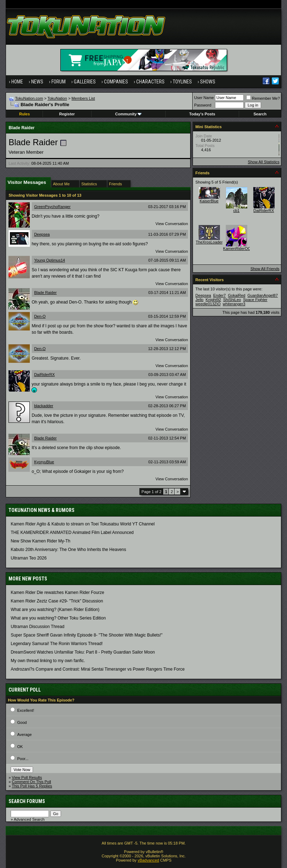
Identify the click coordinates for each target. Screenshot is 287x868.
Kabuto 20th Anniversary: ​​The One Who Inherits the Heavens (68, 550)
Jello (200, 300)
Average (25, 735)
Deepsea (42, 234)
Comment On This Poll (31, 782)
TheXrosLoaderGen (213, 242)
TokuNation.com (29, 98)
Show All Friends (265, 269)
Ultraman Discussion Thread (37, 627)
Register (67, 114)
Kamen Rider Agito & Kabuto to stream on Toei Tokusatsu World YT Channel (83, 524)
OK (20, 747)
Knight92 (213, 300)
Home (17, 82)
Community (129, 114)
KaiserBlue (209, 201)
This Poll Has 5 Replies (32, 786)
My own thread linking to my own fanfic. (48, 661)
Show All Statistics (264, 162)
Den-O (40, 316)
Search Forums (27, 801)
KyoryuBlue (44, 462)
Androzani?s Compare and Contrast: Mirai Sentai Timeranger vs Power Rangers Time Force (98, 669)
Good (22, 722)
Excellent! (26, 710)
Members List (83, 98)
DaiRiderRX (44, 375)
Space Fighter (255, 300)
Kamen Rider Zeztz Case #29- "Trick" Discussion (57, 601)
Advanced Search (29, 819)
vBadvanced (148, 860)
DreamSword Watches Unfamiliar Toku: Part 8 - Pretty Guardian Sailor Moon (83, 652)
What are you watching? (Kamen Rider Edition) (55, 610)
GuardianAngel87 (263, 295)
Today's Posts (202, 114)
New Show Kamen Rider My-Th (40, 541)
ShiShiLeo (232, 300)
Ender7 (219, 295)
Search (260, 114)
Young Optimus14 (49, 260)
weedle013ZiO (208, 304)
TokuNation (57, 98)
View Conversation (172, 224)
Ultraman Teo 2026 (29, 558)
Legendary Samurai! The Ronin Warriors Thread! (57, 644)
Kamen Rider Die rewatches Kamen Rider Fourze (57, 593)
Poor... (23, 759)
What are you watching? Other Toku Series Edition (58, 618)
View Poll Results (27, 777)
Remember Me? (263, 98)
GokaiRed (236, 295)
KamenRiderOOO (239, 249)
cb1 (236, 211)
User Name (204, 98)
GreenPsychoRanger (52, 207)
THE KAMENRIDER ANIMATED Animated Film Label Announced (72, 533)
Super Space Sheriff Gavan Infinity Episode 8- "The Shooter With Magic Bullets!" (87, 635)
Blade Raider (45, 293)
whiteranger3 (234, 304)
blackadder (44, 406)
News (37, 82)
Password (203, 105)
